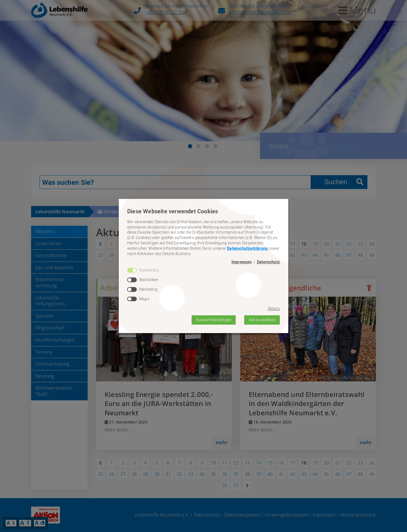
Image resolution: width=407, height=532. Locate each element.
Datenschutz (268, 262)
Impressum (242, 262)
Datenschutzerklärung (247, 248)
